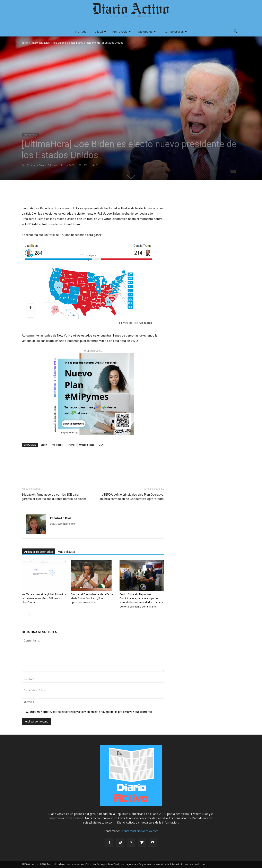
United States (87, 445)
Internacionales (174, 32)
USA (101, 445)
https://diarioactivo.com (63, 524)
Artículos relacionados (38, 552)
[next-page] (31, 615)
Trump (71, 445)
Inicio (25, 43)
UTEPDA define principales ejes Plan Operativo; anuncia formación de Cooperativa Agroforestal (132, 497)
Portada (81, 32)
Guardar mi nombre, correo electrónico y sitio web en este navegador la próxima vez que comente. (89, 712)
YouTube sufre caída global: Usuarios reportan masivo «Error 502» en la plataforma (44, 598)
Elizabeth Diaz (35, 165)
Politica (99, 32)
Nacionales (146, 32)
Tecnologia (121, 32)
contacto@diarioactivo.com (140, 831)
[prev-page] (24, 615)
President (57, 445)
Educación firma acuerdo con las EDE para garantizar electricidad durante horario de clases (54, 497)
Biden (44, 445)
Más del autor (67, 552)
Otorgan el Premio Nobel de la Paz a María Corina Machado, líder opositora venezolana (92, 598)
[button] (235, 32)
